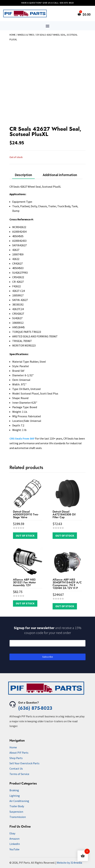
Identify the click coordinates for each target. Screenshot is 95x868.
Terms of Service (19, 774)
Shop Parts (16, 758)
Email (12, 637)
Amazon (14, 839)
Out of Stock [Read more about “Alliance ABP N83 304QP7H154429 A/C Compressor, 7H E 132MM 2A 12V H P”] (65, 606)
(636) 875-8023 (35, 708)
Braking (14, 790)
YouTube (14, 849)
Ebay (12, 833)
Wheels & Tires (26, 35)
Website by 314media (69, 863)
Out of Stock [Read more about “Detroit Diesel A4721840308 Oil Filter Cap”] (65, 536)
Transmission (18, 817)
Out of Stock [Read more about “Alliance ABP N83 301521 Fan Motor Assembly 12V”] (25, 603)
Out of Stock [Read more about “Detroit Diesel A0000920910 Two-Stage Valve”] (25, 536)
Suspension (16, 812)
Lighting (15, 796)
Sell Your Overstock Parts (24, 763)
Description (23, 175)
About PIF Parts (19, 753)
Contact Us (16, 768)
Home (13, 35)
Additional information (60, 175)
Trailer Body (17, 806)
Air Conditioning (19, 801)
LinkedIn (15, 844)
